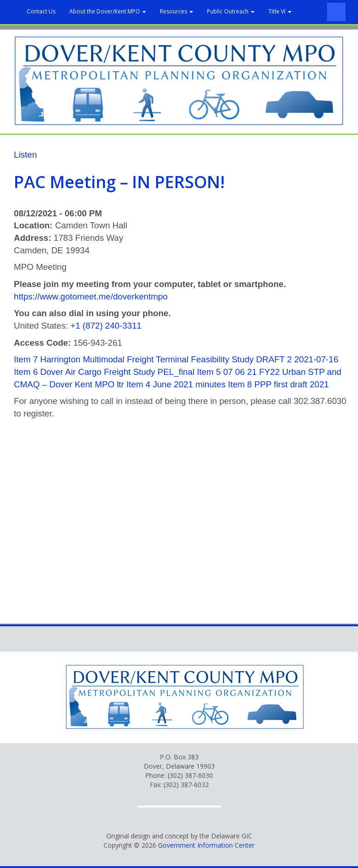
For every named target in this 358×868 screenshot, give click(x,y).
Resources (176, 11)
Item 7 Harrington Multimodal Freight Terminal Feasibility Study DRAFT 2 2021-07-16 (176, 359)
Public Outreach (231, 11)
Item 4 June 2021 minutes (176, 384)
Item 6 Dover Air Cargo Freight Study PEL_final (104, 372)
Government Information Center (206, 845)
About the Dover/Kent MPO (108, 11)
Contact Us (41, 11)
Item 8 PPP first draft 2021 (279, 384)
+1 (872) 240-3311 (106, 326)
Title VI (280, 11)
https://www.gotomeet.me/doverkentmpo (91, 296)
